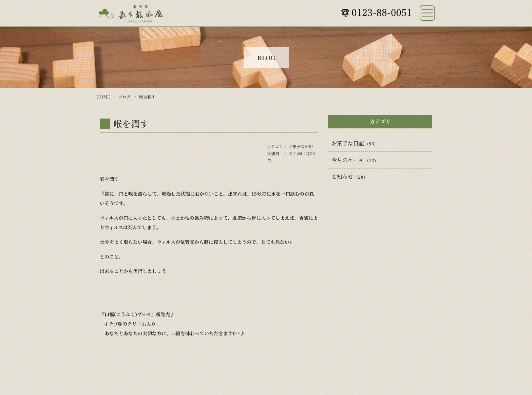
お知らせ (342, 176)
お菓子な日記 (301, 146)
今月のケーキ (348, 160)
